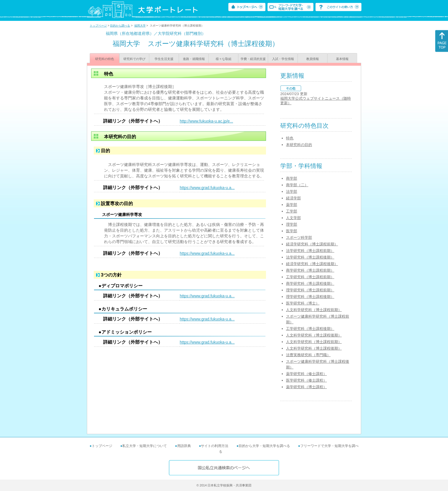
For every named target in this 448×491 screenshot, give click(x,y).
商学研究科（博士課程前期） (310, 270)
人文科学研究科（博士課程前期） (314, 310)
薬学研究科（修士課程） (306, 374)
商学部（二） (297, 185)
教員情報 (313, 59)
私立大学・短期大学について (145, 446)
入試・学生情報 (283, 59)
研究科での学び (134, 59)
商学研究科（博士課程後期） (310, 283)
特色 (290, 138)
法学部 (292, 192)
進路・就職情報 (194, 59)
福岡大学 (140, 26)
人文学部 (293, 218)
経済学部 (293, 198)
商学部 (292, 178)
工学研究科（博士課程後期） (310, 329)
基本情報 (342, 59)
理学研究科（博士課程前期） (310, 290)
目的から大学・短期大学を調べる (264, 446)
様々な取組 (224, 59)
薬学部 (292, 205)
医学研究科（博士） (303, 303)
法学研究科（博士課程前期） (310, 251)
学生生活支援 (164, 59)
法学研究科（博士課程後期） (310, 257)
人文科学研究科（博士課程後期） (314, 335)
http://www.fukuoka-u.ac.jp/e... (206, 121)
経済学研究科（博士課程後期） (312, 264)
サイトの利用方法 (215, 446)
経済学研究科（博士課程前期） (312, 244)
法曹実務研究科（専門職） (308, 355)
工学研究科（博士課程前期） (310, 277)
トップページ (98, 26)
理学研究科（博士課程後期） (310, 297)
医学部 (292, 231)
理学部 (292, 224)
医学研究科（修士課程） (306, 380)
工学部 (292, 211)
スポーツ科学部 (299, 238)
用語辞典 (184, 446)
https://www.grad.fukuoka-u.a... (207, 188)
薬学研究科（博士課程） (306, 387)
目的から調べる (120, 26)
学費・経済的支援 (253, 59)
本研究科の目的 (299, 145)
